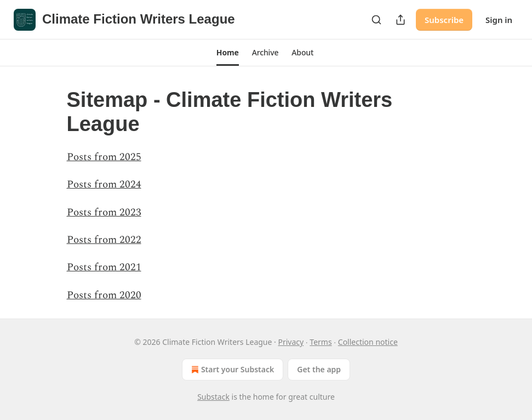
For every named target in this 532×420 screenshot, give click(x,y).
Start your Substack (231, 370)
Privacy (291, 342)
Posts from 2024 (104, 185)
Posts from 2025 (104, 157)
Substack (213, 397)
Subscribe (444, 20)
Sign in (499, 20)
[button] (228, 53)
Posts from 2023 (104, 212)
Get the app (319, 369)
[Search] (376, 20)
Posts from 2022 (104, 240)
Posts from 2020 (104, 295)
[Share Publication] (401, 20)
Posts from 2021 (104, 267)
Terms (321, 342)
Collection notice (368, 342)
